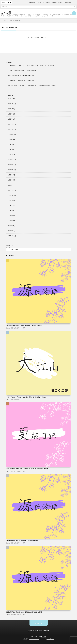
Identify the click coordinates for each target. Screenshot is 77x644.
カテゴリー (10, 247)
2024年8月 (12, 139)
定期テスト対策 (21, 328)
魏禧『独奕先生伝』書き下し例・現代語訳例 (21, 76)
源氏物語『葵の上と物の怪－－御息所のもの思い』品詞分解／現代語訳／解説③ (32, 86)
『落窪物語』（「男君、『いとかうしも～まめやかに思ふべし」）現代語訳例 (31, 65)
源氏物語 (13, 328)
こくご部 (6, 12)
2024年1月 (12, 155)
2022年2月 (12, 226)
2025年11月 (12, 104)
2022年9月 (12, 200)
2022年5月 (12, 210)
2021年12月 (12, 236)
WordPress (51, 639)
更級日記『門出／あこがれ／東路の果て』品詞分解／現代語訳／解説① (27, 469)
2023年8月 (12, 180)
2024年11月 (12, 129)
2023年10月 (12, 170)
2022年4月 (12, 216)
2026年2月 (12, 99)
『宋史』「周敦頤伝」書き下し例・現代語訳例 (22, 70)
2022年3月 (12, 221)
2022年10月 (12, 195)
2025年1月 (12, 119)
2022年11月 (12, 190)
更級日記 (13, 471)
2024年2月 (12, 150)
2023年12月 (12, 160)
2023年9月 (12, 175)
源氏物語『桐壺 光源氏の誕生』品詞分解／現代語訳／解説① (24, 325)
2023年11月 (12, 165)
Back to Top (38, 623)
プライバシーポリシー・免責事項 (39, 631)
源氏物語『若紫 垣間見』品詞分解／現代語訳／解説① (22, 540)
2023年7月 (12, 185)
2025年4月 (12, 109)
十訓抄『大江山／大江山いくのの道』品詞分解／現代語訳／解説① (26, 397)
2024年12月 (12, 124)
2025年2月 (12, 114)
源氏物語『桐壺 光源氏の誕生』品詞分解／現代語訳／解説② (24, 612)
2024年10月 (12, 134)
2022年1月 (12, 231)
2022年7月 (12, 205)
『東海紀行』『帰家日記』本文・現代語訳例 (21, 81)
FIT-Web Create (34, 639)
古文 (9, 328)
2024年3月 (12, 144)
